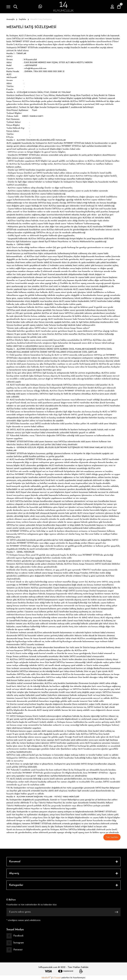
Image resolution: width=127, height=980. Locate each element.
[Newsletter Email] (63, 912)
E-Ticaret (57, 978)
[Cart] (119, 6)
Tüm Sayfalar (112, 837)
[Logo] (63, 7)
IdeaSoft (46, 978)
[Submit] (116, 912)
